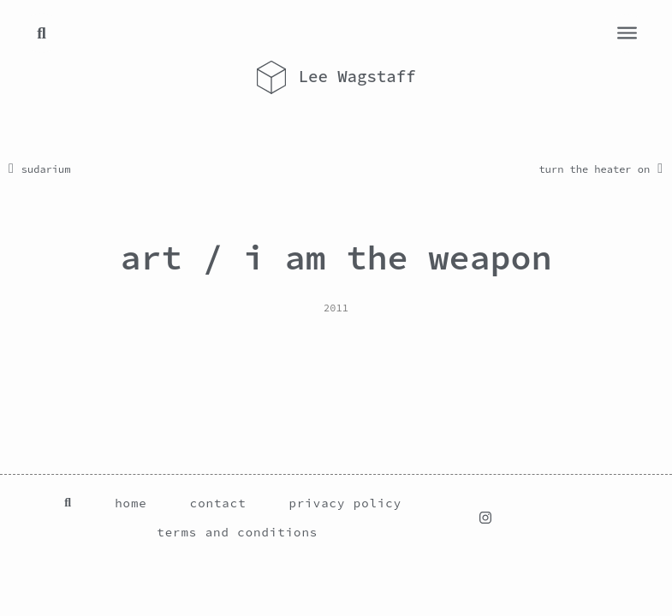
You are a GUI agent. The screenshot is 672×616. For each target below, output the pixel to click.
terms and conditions (237, 532)
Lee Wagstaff (357, 76)
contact (218, 503)
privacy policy (346, 503)
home (131, 503)
